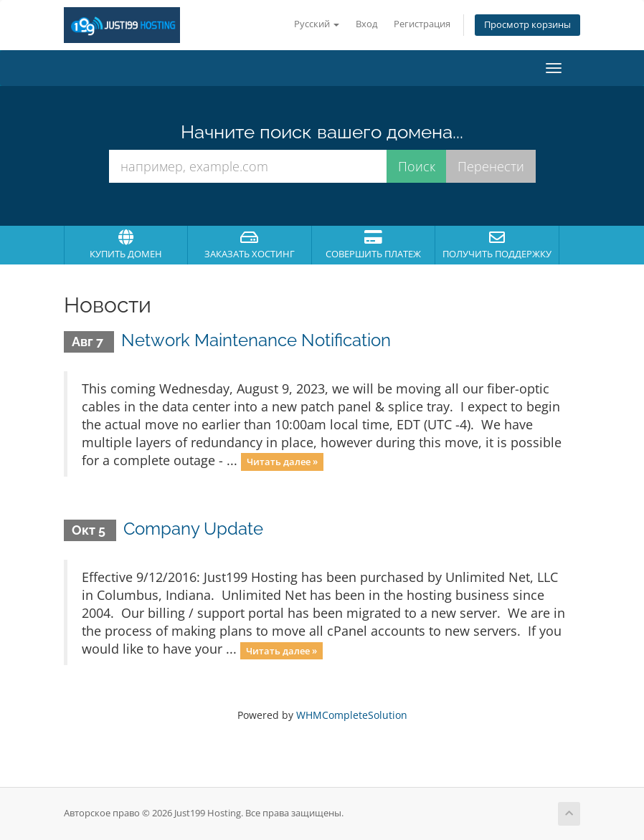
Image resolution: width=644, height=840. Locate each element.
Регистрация (422, 24)
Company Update (193, 529)
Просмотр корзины (527, 25)
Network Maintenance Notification (256, 340)
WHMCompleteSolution (352, 715)
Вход (366, 24)
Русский (317, 24)
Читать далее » (282, 462)
